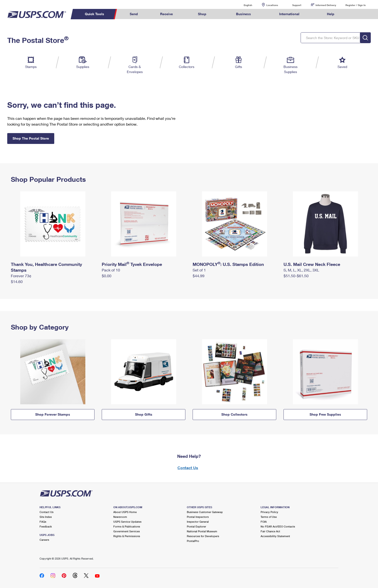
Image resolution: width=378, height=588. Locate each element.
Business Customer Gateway (205, 512)
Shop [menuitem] (202, 14)
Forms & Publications (127, 526)
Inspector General (198, 522)
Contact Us (188, 468)
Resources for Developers (203, 536)
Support (297, 5)
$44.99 (199, 276)
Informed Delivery (326, 5)
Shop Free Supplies (325, 414)
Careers (44, 540)
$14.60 (17, 281)
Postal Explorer (196, 526)
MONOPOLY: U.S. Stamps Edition (228, 264)
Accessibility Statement (275, 536)
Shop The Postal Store (31, 138)
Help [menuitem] (331, 14)
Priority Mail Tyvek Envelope (132, 264)
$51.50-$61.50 (296, 276)
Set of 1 (199, 270)
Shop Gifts (144, 414)
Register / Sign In (356, 5)
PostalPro (193, 541)
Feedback (46, 526)
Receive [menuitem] (166, 14)
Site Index (46, 517)
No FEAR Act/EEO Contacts (278, 526)
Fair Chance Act (270, 531)
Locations (272, 5)
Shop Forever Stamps (53, 414)
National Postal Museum (202, 531)
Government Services (127, 531)
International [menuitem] (289, 14)
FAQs (43, 522)
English (243, 5)
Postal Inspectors (198, 517)
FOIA (264, 522)
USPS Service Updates (127, 522)
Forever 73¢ (21, 276)
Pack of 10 (111, 270)
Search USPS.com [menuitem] (355, 14)
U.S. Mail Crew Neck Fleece (312, 264)
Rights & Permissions (127, 536)
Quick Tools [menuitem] (94, 14)
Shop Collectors (234, 414)
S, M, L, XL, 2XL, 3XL (301, 270)
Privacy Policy (269, 512)
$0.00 (107, 276)
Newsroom (120, 517)
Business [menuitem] (243, 14)
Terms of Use (269, 517)
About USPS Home (125, 512)
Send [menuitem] (134, 14)
